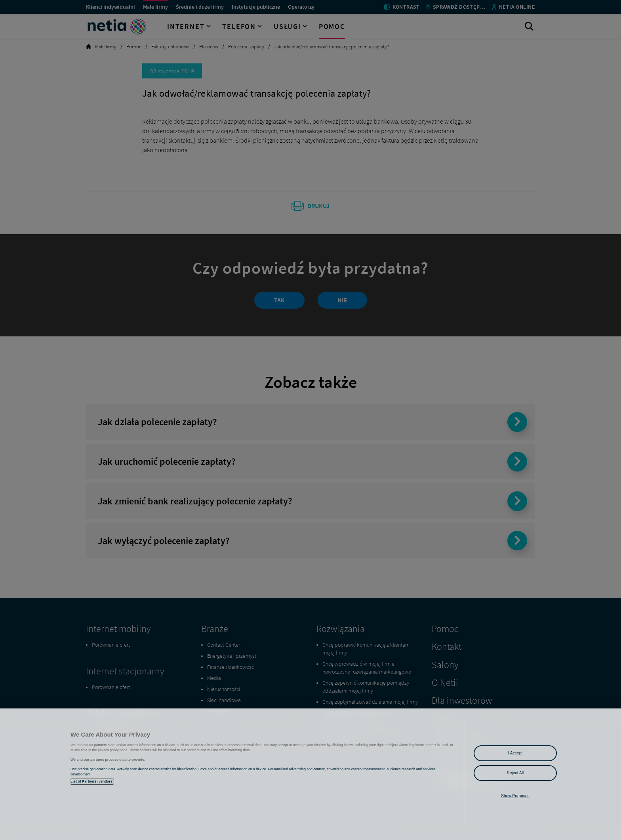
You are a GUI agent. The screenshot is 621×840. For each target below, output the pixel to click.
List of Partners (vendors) (92, 781)
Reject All (515, 773)
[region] (310, 774)
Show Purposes (515, 796)
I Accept (515, 753)
